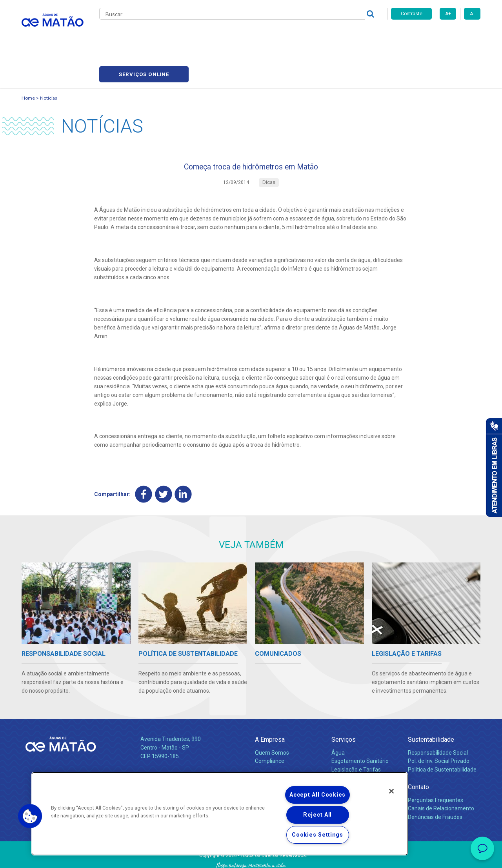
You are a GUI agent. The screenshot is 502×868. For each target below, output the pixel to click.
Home (28, 61)
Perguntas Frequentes (436, 768)
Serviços (344, 707)
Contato (418, 755)
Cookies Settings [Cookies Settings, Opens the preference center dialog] (317, 835)
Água (338, 720)
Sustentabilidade (431, 707)
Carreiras (282, 35)
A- (472, 14)
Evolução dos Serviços (359, 746)
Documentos (347, 754)
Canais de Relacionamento (441, 776)
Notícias (49, 61)
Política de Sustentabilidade (442, 737)
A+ (448, 14)
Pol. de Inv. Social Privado (439, 729)
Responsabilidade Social (438, 720)
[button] (30, 816)
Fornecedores (324, 35)
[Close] (391, 791)
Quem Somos (272, 720)
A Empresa (270, 707)
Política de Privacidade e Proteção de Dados (251, 856)
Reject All (317, 815)
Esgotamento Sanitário (360, 729)
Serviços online (436, 35)
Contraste (412, 14)
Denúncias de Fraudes (435, 785)
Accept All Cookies (317, 795)
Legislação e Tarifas (356, 737)
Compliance (270, 729)
